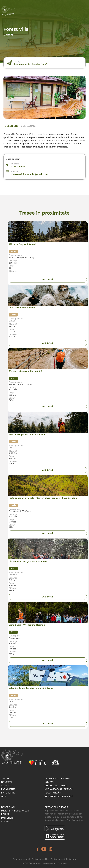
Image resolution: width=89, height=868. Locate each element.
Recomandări (53, 793)
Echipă (5, 814)
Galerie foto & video (57, 779)
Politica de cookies (40, 859)
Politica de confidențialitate (64, 859)
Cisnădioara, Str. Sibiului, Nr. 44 (31, 64)
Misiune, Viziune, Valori (15, 811)
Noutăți (49, 782)
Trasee (5, 779)
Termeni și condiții (21, 859)
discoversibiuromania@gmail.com (29, 174)
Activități (7, 786)
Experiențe (8, 793)
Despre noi (8, 807)
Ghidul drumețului (56, 786)
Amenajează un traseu (59, 789)
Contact (6, 821)
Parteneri (7, 818)
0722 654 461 (18, 166)
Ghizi (4, 796)
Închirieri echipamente (59, 796)
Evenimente (8, 789)
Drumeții (7, 782)
